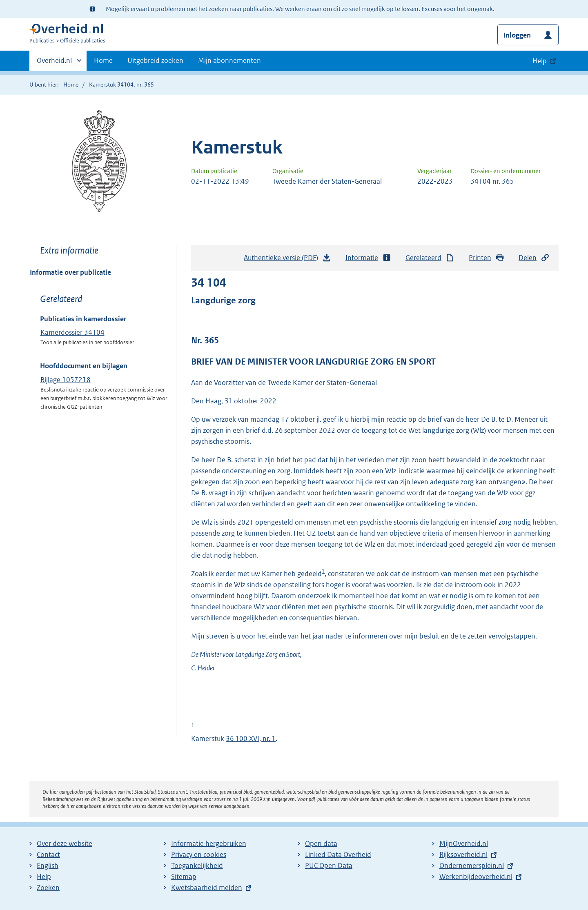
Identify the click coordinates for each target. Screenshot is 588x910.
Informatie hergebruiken (209, 843)
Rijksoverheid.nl (463, 854)
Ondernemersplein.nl (472, 866)
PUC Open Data (329, 866)
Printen (487, 258)
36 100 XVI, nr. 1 (251, 739)
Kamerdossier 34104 (72, 332)
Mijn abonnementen (229, 60)
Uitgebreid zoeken (155, 60)
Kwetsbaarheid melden (207, 888)
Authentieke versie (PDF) (287, 260)
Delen (534, 258)
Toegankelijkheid (197, 866)
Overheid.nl (54, 63)
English (48, 866)
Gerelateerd (430, 258)
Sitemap (184, 877)
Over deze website (65, 843)
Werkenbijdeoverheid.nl (476, 877)
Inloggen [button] (517, 35)
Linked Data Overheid (338, 854)
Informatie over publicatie (70, 272)
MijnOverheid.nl (464, 843)
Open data (321, 843)
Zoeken (48, 888)
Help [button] (540, 61)
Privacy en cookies (199, 854)
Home (103, 60)
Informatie (368, 258)
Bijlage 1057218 (66, 380)
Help (44, 877)
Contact (48, 854)
